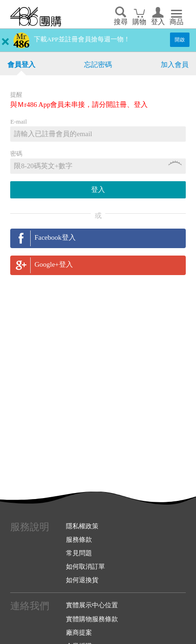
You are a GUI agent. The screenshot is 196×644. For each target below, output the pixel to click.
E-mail (19, 122)
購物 (139, 22)
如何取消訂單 (85, 566)
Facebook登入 (55, 237)
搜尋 (121, 22)
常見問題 (79, 553)
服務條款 (79, 539)
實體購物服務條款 (92, 619)
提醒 (16, 95)
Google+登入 (54, 264)
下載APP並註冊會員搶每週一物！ (82, 39)
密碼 (16, 154)
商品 (176, 22)
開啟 (180, 39)
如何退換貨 (82, 580)
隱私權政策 (82, 526)
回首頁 (36, 17)
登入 (158, 22)
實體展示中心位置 (92, 605)
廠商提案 (79, 632)
